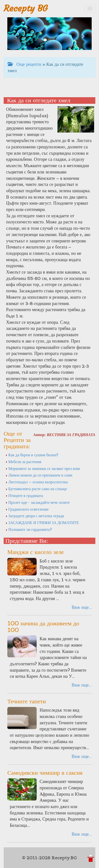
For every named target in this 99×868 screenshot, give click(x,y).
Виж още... (82, 607)
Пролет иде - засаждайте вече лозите (38, 502)
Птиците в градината (24, 496)
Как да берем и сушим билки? (32, 455)
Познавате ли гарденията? (29, 529)
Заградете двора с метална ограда (35, 516)
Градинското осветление (27, 509)
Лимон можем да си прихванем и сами (39, 475)
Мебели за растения (23, 462)
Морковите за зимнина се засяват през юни (43, 468)
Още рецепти (24, 64)
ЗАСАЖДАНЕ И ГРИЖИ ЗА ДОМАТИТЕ (42, 523)
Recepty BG (26, 8)
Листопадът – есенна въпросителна (37, 482)
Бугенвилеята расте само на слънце (36, 489)
